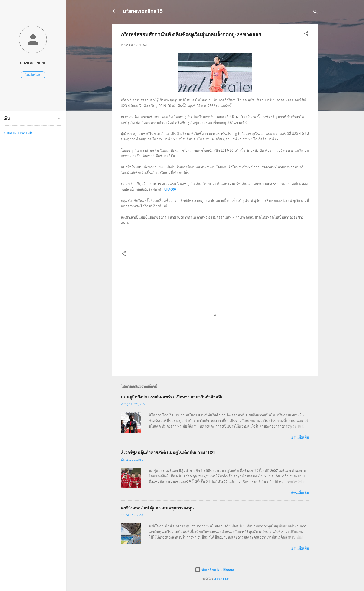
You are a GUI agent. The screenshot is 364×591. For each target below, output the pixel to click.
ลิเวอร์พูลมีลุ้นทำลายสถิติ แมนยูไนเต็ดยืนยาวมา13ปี (168, 452)
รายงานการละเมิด (19, 132)
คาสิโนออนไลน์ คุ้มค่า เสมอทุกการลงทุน (157, 508)
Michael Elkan (221, 579)
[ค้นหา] (315, 13)
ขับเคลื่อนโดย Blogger (215, 570)
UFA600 (170, 189)
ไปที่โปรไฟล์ (33, 75)
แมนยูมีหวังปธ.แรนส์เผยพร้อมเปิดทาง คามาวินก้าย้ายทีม (172, 397)
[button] (306, 34)
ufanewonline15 (143, 11)
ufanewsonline (33, 63)
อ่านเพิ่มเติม (300, 438)
